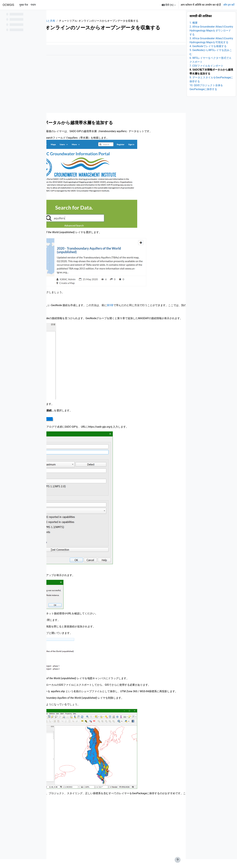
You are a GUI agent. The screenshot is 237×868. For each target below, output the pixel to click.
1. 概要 (193, 32)
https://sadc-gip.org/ (71, 157)
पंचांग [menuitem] (33, 5)
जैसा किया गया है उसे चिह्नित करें (69, 65)
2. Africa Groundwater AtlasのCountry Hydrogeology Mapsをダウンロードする (211, 40)
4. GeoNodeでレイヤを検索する (208, 55)
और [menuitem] (68, 53)
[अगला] (182, 137)
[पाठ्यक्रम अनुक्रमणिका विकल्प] (42, 15)
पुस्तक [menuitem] (58, 53)
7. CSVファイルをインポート (206, 75)
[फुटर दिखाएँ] (178, 860)
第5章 (159, 324)
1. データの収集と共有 (91, 21)
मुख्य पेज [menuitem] (24, 5)
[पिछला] (50, 137)
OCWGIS (8, 5)
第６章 (64, 730)
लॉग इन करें (229, 5)
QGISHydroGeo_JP (64, 21)
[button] (169, 5)
